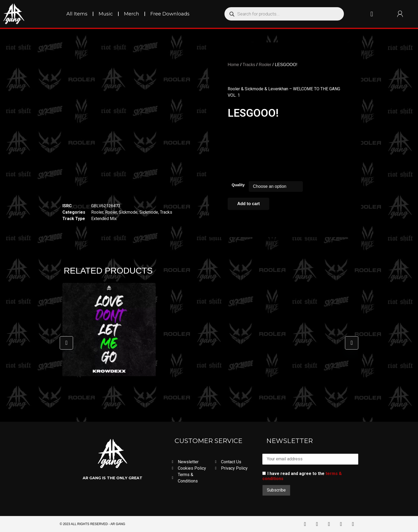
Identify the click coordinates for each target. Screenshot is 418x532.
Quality (238, 185)
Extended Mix (104, 219)
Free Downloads (170, 14)
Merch (132, 14)
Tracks (166, 212)
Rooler (97, 212)
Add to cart (248, 204)
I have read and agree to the (302, 476)
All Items (77, 14)
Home (233, 65)
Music (106, 14)
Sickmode (128, 212)
